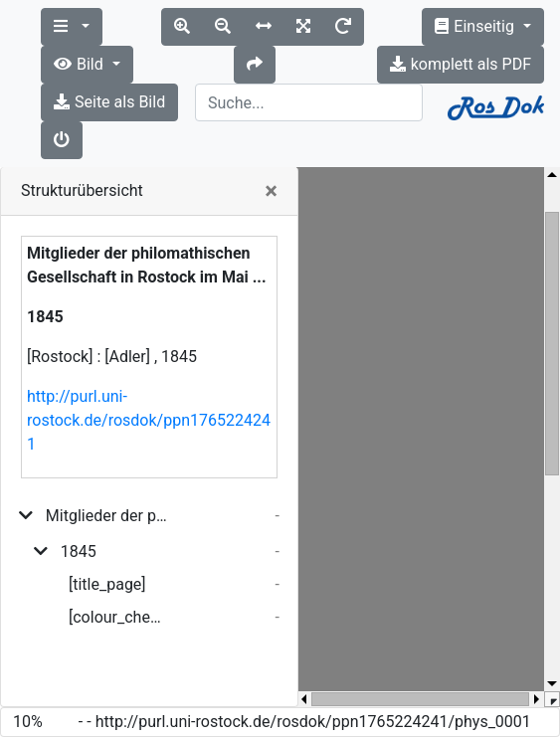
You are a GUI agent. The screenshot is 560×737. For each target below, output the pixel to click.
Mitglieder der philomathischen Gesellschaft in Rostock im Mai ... (107, 516)
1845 (79, 552)
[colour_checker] (118, 617)
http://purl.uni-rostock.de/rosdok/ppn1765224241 (149, 420)
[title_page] (107, 584)
